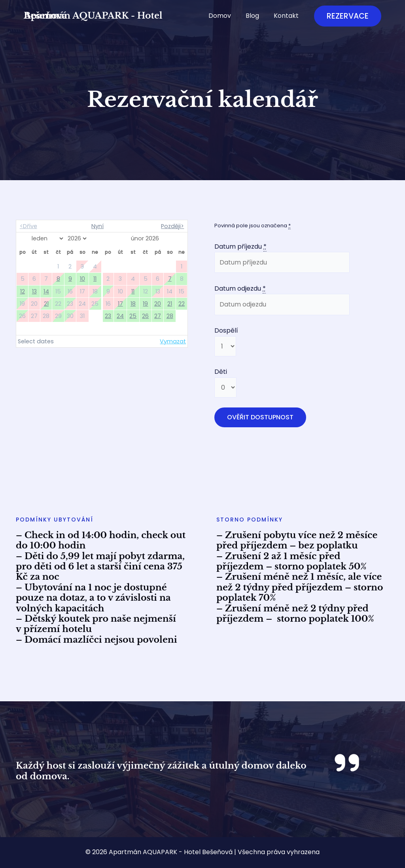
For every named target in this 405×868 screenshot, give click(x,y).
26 (145, 316)
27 (158, 316)
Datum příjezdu (240, 247)
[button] (348, 16)
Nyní (97, 226)
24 (120, 316)
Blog (255, 16)
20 (158, 304)
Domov (225, 16)
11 (95, 279)
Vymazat (173, 341)
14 (46, 291)
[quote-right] (347, 763)
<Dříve (28, 226)
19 (145, 304)
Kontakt (287, 16)
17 (120, 304)
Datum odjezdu (240, 289)
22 (182, 304)
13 (34, 291)
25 (133, 316)
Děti (221, 372)
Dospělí (226, 330)
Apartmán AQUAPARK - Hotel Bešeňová (93, 16)
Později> (172, 226)
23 (108, 316)
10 (82, 279)
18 (133, 304)
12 (23, 291)
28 (170, 316)
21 (46, 304)
